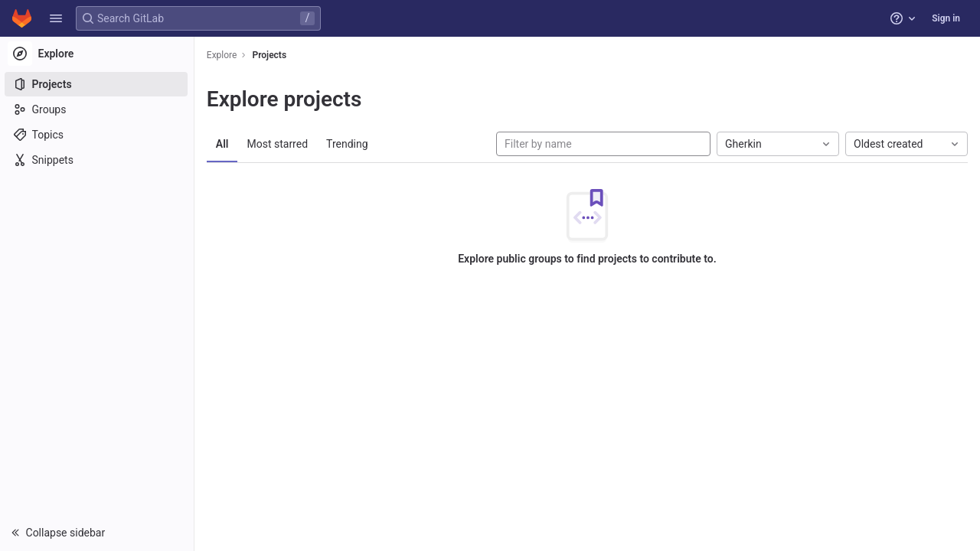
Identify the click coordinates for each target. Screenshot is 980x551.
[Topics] (98, 135)
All (224, 144)
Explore (224, 55)
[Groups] (98, 109)
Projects (271, 55)
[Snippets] (98, 160)
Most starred (279, 144)
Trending (349, 144)
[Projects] (98, 84)
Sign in (946, 18)
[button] (56, 18)
